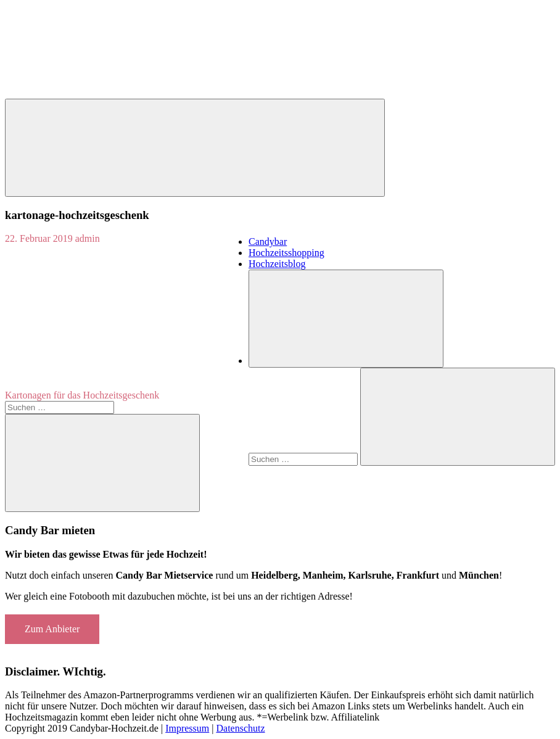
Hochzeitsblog (277, 264)
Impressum (187, 728)
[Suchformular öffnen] (346, 319)
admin (88, 238)
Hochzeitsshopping (286, 253)
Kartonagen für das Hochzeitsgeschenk (82, 395)
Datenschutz (240, 728)
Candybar (268, 242)
